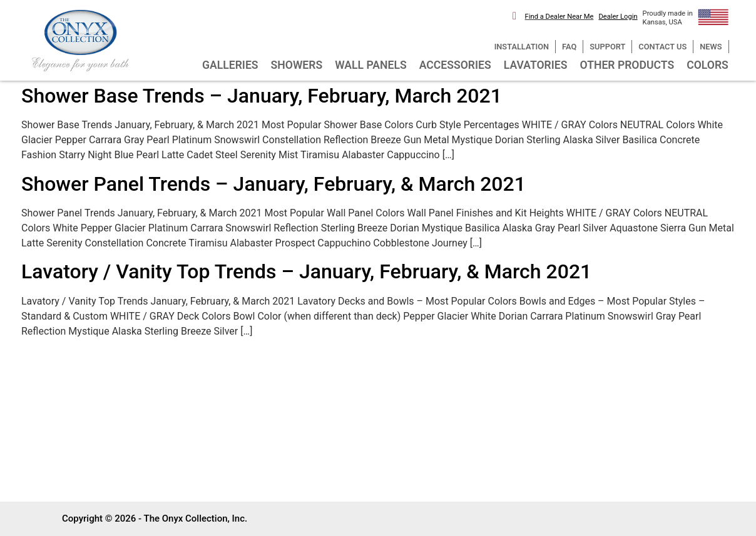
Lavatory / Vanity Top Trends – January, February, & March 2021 (306, 271)
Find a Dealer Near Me (559, 17)
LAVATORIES (536, 65)
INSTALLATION (522, 47)
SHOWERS (297, 65)
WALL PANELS (371, 65)
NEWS (711, 47)
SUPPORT (607, 47)
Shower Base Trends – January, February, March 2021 (262, 96)
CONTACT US (662, 47)
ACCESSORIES (455, 65)
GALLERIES (230, 65)
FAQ (569, 47)
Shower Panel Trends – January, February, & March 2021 (273, 184)
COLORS (707, 65)
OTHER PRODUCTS (627, 65)
